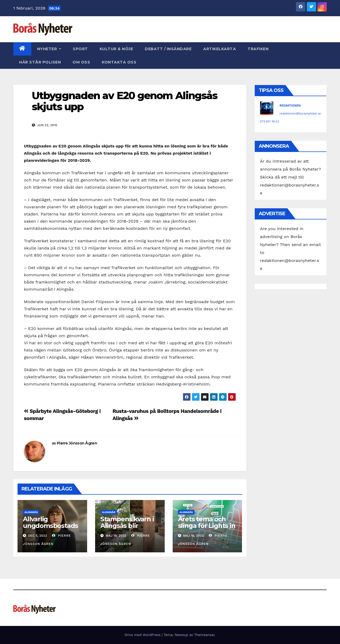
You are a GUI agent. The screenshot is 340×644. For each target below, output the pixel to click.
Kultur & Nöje (116, 49)
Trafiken (258, 49)
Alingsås (31, 512)
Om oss (81, 62)
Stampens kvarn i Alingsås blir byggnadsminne (127, 526)
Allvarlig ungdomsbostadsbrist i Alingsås (50, 526)
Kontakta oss (119, 62)
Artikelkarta (220, 49)
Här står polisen (40, 62)
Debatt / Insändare (168, 49)
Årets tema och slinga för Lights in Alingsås (207, 526)
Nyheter (49, 49)
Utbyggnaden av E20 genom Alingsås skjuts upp (125, 101)
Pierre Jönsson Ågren (77, 443)
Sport (80, 49)
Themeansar (204, 635)
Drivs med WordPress (143, 635)
